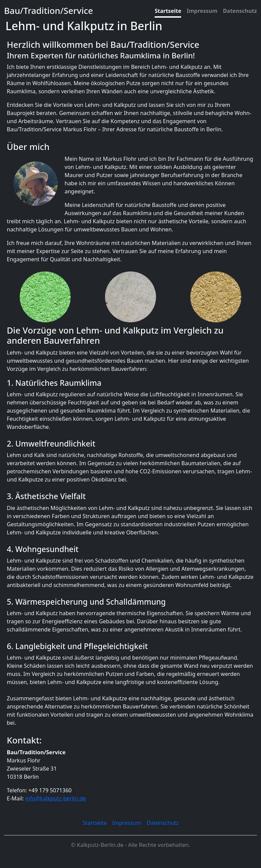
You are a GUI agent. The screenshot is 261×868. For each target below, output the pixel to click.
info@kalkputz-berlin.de (56, 798)
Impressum (202, 11)
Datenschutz (240, 11)
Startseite (168, 11)
